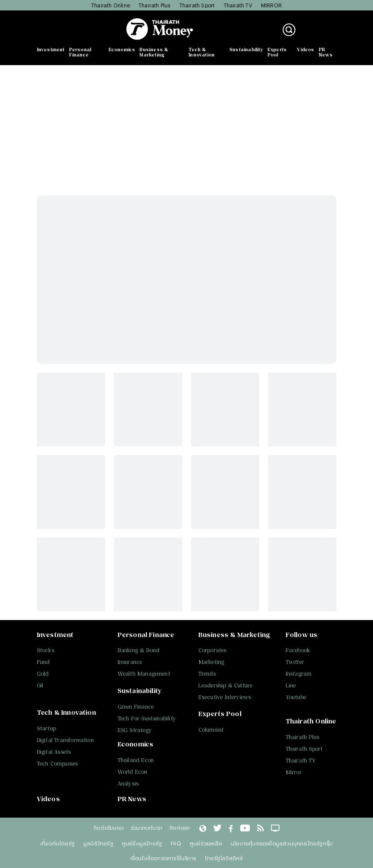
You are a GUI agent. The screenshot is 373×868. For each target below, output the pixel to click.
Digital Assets (54, 752)
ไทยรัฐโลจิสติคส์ (224, 858)
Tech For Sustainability (147, 718)
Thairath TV (238, 5)
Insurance (130, 662)
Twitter (295, 662)
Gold (43, 674)
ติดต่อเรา (180, 828)
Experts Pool (277, 52)
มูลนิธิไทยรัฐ (98, 843)
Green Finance (136, 707)
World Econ (133, 772)
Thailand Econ (136, 760)
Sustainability (246, 50)
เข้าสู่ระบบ (317, 25)
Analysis (128, 784)
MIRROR (271, 5)
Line (291, 685)
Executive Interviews (225, 697)
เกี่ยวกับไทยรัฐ (58, 843)
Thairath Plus (155, 5)
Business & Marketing (154, 52)
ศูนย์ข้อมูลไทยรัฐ (142, 843)
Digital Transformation (65, 740)
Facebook (298, 650)
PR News (326, 52)
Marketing (211, 662)
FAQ (176, 843)
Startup (46, 728)
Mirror (294, 772)
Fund (43, 662)
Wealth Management (144, 674)
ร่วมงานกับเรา (147, 828)
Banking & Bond (139, 650)
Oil (40, 685)
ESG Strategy (135, 730)
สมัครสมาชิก (320, 35)
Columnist (211, 730)
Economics (122, 50)
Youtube (296, 697)
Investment (51, 50)
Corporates (213, 650)
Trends (207, 674)
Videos (305, 50)
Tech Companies (58, 764)
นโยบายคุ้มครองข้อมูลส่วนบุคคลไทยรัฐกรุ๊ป (282, 843)
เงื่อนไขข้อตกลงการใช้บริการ (163, 858)
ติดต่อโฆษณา (109, 828)
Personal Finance (80, 52)
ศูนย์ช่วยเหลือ (206, 843)
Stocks (46, 650)
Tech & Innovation (201, 52)
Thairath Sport (197, 5)
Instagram (299, 674)
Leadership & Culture (226, 685)
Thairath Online (111, 5)
